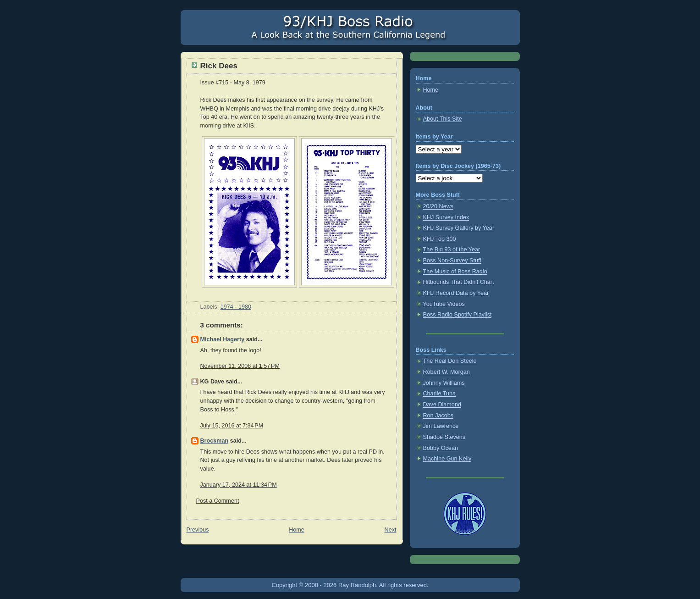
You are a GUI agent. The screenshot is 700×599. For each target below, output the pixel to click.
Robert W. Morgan (446, 372)
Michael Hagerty (223, 339)
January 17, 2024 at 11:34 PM (239, 485)
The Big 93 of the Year (452, 250)
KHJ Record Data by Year (456, 293)
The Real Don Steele (450, 361)
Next (391, 530)
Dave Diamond (442, 405)
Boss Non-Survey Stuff (452, 261)
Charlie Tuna (440, 394)
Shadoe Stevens (444, 437)
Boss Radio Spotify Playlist (457, 315)
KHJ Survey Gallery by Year (459, 228)
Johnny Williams (444, 383)
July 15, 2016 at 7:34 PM (232, 426)
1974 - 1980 (236, 307)
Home (297, 530)
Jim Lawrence (441, 426)
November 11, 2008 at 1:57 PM (240, 366)
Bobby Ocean (441, 448)
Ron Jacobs (438, 416)
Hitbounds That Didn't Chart (459, 282)
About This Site (443, 119)
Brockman (215, 441)
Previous (198, 530)
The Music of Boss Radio (455, 272)
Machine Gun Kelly (447, 459)
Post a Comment (218, 501)
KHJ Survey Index (446, 217)
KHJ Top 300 (440, 239)
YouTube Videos (444, 304)
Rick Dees (219, 66)
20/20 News (438, 206)
